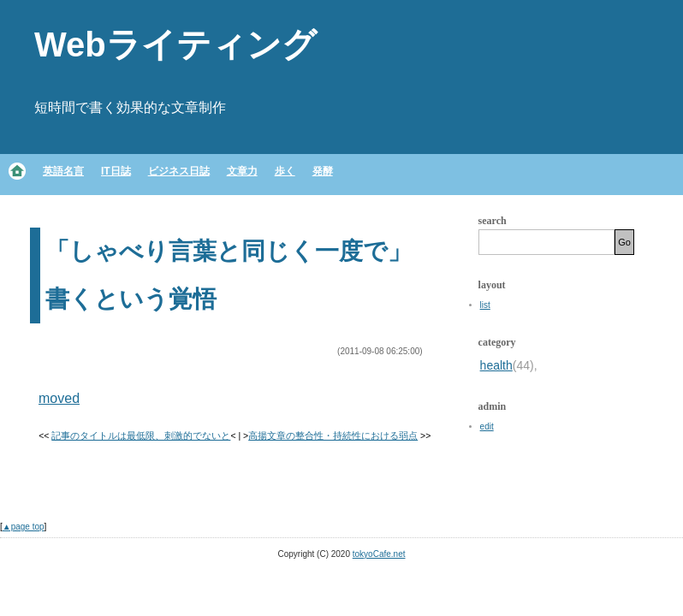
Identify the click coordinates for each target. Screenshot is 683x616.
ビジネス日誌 (179, 171)
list (485, 305)
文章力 (242, 171)
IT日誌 (116, 171)
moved (59, 398)
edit (487, 426)
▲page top (24, 527)
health (496, 365)
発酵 (323, 171)
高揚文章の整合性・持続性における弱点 (333, 435)
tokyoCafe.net (379, 554)
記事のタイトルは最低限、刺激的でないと (141, 435)
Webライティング (175, 44)
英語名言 (63, 171)
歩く (285, 171)
